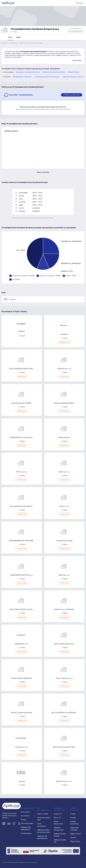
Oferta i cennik (43, 814)
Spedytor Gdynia (74, 72)
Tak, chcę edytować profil (75, 31)
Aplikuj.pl (4, 43)
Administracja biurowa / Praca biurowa (47, 77)
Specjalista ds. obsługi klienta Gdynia (28, 72)
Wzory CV (57, 818)
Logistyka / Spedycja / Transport (73, 77)
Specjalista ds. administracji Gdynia (54, 72)
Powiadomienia (26, 833)
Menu (80, 3)
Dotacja (73, 838)
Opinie (18, 37)
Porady (23, 820)
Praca (10, 37)
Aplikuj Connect (76, 834)
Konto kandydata (27, 823)
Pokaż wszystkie (43, 172)
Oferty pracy (25, 812)
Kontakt (73, 818)
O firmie (73, 814)
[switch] (72, 95)
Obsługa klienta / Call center (22, 77)
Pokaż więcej (77, 60)
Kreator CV (58, 814)
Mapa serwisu (75, 841)
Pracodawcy (13, 43)
